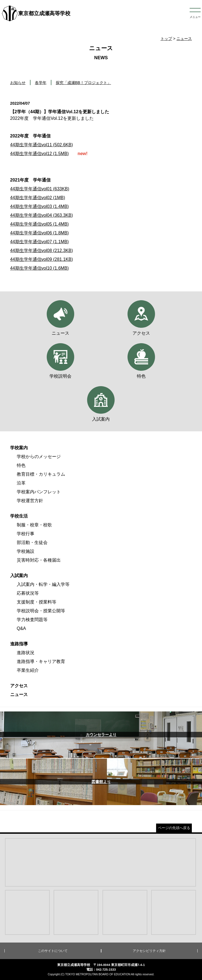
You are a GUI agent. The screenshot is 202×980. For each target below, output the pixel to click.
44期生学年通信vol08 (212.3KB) (42, 251)
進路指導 (19, 644)
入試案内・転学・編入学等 (43, 584)
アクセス (19, 686)
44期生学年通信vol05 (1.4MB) (39, 224)
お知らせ (18, 83)
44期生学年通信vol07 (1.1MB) (39, 242)
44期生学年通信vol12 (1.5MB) (39, 154)
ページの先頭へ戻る (174, 828)
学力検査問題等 (32, 620)
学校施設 (26, 551)
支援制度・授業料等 (37, 602)
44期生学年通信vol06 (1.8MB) (39, 233)
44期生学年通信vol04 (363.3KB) (42, 215)
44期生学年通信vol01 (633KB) (40, 189)
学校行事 (26, 534)
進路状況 (26, 653)
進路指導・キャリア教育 (41, 661)
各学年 (41, 83)
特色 (21, 465)
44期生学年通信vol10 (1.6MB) (39, 268)
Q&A (21, 628)
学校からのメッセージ (39, 457)
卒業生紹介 (28, 670)
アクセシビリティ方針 (149, 951)
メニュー (195, 17)
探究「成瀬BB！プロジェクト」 (83, 83)
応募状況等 (28, 593)
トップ (166, 39)
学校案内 (19, 448)
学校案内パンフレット (39, 492)
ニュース (184, 39)
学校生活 (19, 516)
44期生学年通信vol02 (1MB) (38, 198)
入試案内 (19, 576)
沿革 (21, 483)
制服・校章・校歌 (34, 525)
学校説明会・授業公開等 (41, 611)
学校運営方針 (30, 501)
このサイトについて (53, 951)
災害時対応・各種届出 (39, 560)
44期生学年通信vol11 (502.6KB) (42, 145)
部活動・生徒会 (32, 542)
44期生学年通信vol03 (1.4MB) (39, 206)
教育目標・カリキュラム (41, 474)
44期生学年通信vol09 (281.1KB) (42, 259)
